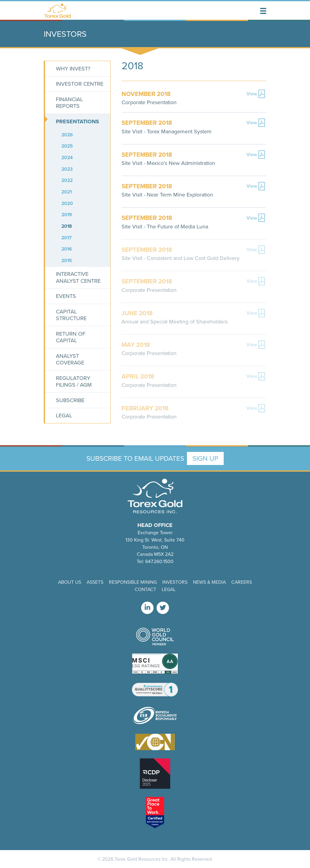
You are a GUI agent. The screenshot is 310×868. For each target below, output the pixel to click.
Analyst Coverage (70, 359)
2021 (67, 192)
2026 (67, 135)
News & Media (209, 582)
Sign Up (205, 458)
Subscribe (70, 400)
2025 (67, 146)
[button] (263, 11)
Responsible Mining (133, 582)
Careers (242, 582)
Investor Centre (80, 84)
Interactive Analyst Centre (78, 277)
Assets (95, 582)
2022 (67, 180)
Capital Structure (71, 315)
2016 (67, 249)
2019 (67, 215)
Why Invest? (73, 69)
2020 (67, 203)
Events (66, 296)
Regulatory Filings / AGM (74, 382)
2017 (67, 238)
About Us (70, 582)
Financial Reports (69, 103)
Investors (175, 582)
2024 (67, 157)
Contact (145, 589)
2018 (67, 226)
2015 (67, 260)
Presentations (77, 121)
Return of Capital (71, 337)
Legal (64, 415)
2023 (67, 169)
